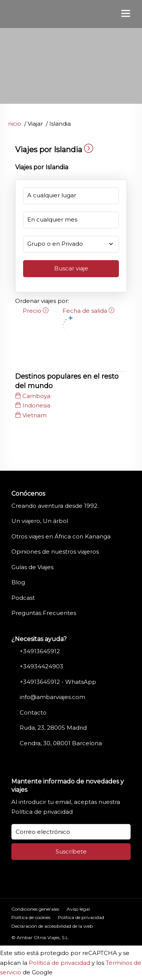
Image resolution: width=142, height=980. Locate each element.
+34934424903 (41, 666)
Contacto (33, 712)
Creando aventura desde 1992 (54, 506)
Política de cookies (31, 917)
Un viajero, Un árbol (40, 521)
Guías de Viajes (32, 567)
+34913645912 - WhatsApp (58, 682)
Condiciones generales (35, 909)
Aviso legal (78, 909)
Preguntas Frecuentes (44, 613)
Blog (18, 582)
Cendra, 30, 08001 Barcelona (61, 743)
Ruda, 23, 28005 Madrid (53, 728)
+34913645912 (40, 651)
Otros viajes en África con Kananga (61, 536)
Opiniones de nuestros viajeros (55, 552)
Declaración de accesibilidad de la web (52, 926)
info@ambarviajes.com (52, 697)
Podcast (23, 598)
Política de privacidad (42, 812)
